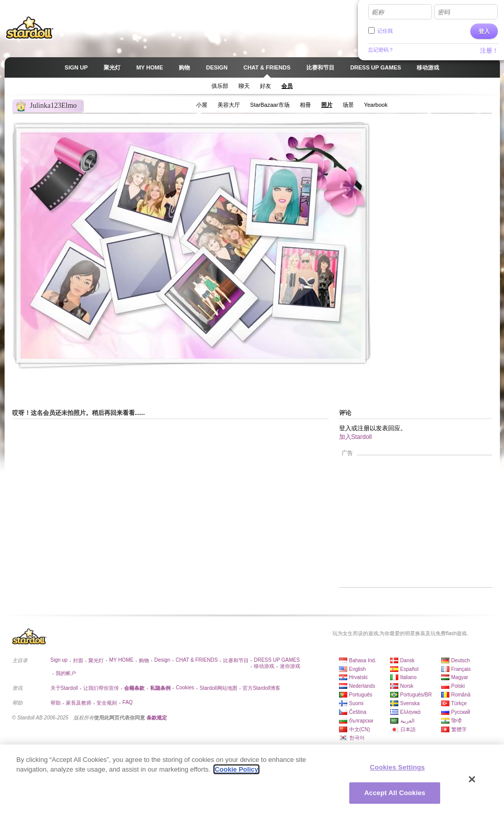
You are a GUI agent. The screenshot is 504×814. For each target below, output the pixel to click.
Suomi (356, 703)
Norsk (407, 686)
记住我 (385, 31)
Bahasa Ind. (363, 660)
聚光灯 (96, 660)
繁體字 (459, 729)
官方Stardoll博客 (261, 688)
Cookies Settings (397, 767)
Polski (458, 686)
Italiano (409, 677)
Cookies (185, 688)
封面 (78, 660)
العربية (407, 721)
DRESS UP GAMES (277, 660)
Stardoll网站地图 (219, 688)
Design (162, 660)
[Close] (472, 779)
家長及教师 (79, 703)
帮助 (56, 703)
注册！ (489, 51)
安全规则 (107, 703)
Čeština (358, 712)
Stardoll (30, 28)
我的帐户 (66, 673)
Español (410, 669)
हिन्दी (457, 721)
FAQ (128, 702)
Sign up (59, 660)
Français (461, 669)
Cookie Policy (236, 769)
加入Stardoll (356, 437)
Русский (461, 712)
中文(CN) (360, 729)
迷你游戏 (290, 666)
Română (461, 695)
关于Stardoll (64, 688)
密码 (444, 12)
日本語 (408, 729)
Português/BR (416, 695)
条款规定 (157, 718)
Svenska (410, 703)
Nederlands (362, 686)
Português (361, 695)
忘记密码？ (381, 50)
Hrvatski (358, 677)
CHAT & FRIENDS (197, 660)
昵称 (378, 12)
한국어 (357, 738)
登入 (484, 31)
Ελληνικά (411, 712)
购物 (144, 660)
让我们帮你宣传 (101, 688)
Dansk (407, 660)
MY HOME (122, 660)
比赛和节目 (236, 660)
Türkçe (459, 703)
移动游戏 (264, 666)
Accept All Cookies (395, 793)
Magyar (460, 677)
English (358, 669)
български (361, 721)
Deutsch (461, 660)
